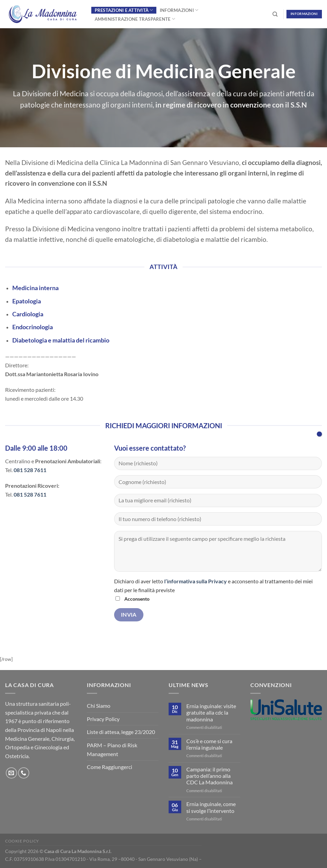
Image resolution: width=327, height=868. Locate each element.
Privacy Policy (103, 719)
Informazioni (179, 10)
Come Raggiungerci (110, 767)
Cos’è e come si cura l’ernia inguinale (209, 744)
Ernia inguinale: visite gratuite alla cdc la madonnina (211, 712)
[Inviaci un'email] (11, 773)
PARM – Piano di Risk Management (112, 749)
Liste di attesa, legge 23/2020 (121, 732)
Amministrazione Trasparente (135, 19)
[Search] (275, 14)
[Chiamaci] (24, 773)
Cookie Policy (22, 841)
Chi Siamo (99, 706)
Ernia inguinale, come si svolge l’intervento (211, 807)
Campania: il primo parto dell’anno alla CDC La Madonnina (209, 776)
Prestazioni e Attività (124, 10)
